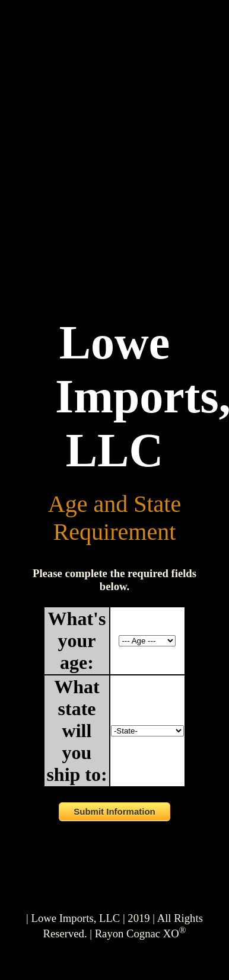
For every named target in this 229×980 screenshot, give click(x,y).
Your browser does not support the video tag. (114, 169)
